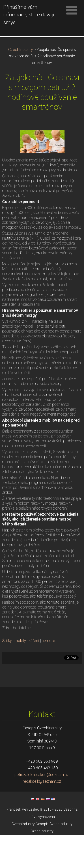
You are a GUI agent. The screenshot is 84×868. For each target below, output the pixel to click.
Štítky (7, 674)
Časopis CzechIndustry (54, 857)
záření (34, 674)
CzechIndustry (20, 83)
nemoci (48, 674)
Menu (72, 10)
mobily (20, 674)
